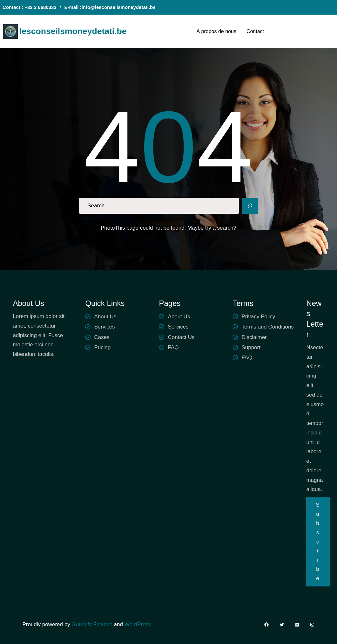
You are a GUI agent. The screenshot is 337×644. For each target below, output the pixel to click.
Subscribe (318, 542)
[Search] (250, 206)
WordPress (138, 624)
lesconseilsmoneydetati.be (73, 31)
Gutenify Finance (93, 624)
